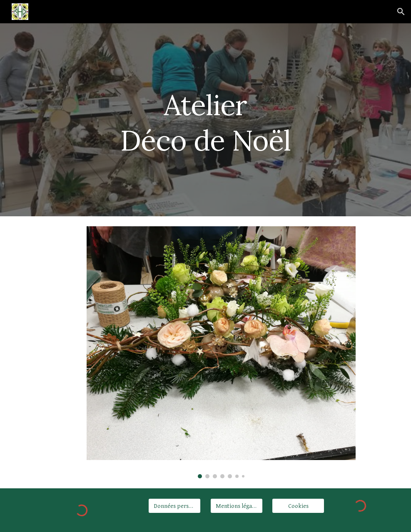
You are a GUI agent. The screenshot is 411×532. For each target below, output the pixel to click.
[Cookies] (298, 506)
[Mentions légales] (237, 506)
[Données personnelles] (174, 506)
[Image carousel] (221, 352)
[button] (401, 12)
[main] (206, 120)
